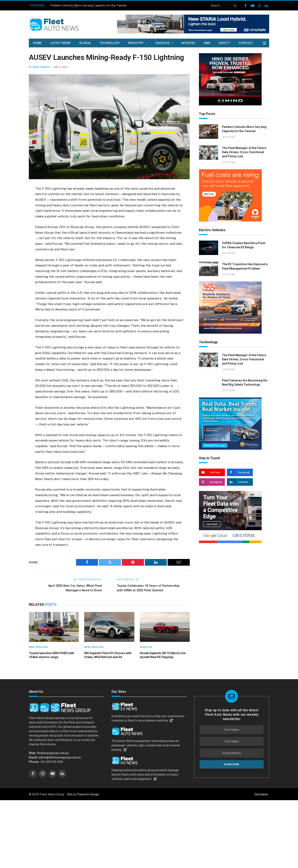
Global (85, 43)
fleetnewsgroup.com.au (53, 753)
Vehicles (162, 43)
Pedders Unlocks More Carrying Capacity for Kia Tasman (89, 5)
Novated (188, 43)
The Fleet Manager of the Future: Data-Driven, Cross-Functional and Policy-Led (244, 152)
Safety (224, 43)
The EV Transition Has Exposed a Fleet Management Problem (245, 266)
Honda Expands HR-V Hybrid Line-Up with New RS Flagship (163, 655)
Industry (136, 43)
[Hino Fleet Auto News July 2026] (230, 104)
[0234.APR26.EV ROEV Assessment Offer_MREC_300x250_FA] (230, 221)
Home (37, 43)
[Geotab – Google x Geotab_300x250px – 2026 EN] (230, 542)
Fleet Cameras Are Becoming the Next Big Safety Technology (245, 382)
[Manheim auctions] (230, 449)
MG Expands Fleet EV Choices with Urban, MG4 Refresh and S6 (108, 655)
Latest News (60, 43)
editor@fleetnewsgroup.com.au (59, 757)
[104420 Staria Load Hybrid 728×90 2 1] (193, 32)
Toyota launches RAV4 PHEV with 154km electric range (52, 655)
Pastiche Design (88, 794)
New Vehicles (38, 647)
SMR (207, 43)
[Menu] (264, 43)
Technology (110, 43)
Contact (246, 43)
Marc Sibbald (41, 67)
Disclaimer (261, 794)
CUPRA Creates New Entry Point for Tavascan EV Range (244, 245)
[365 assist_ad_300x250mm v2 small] (230, 333)
